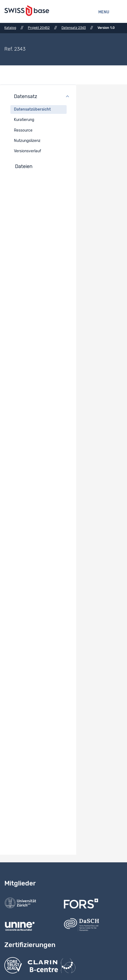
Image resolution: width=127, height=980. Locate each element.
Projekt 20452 (39, 28)
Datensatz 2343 (74, 28)
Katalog (10, 28)
